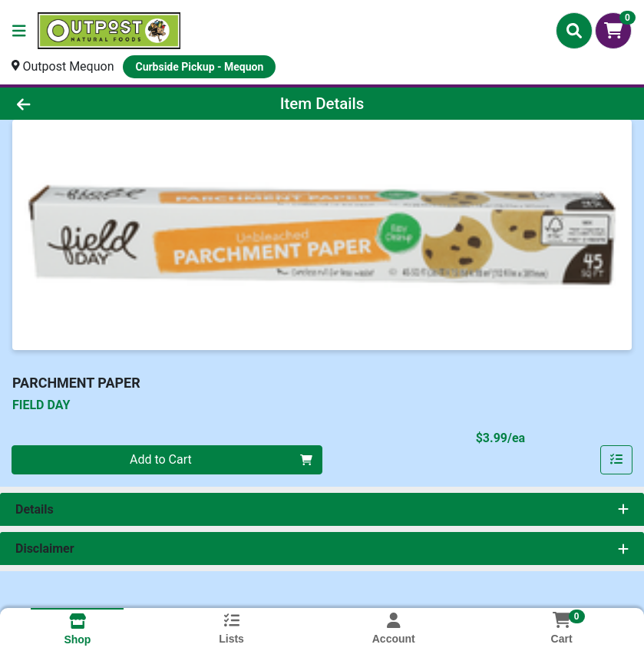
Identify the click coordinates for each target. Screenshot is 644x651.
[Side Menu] (19, 31)
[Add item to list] (616, 460)
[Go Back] (90, 104)
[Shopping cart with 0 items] (613, 31)
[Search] (574, 31)
